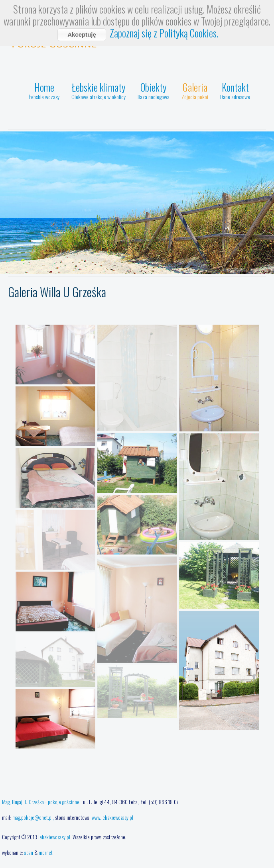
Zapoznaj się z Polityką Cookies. (164, 33)
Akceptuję (82, 34)
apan (29, 852)
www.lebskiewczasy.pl (112, 817)
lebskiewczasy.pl (55, 837)
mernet (46, 852)
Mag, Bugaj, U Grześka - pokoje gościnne (41, 802)
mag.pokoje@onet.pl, (33, 817)
